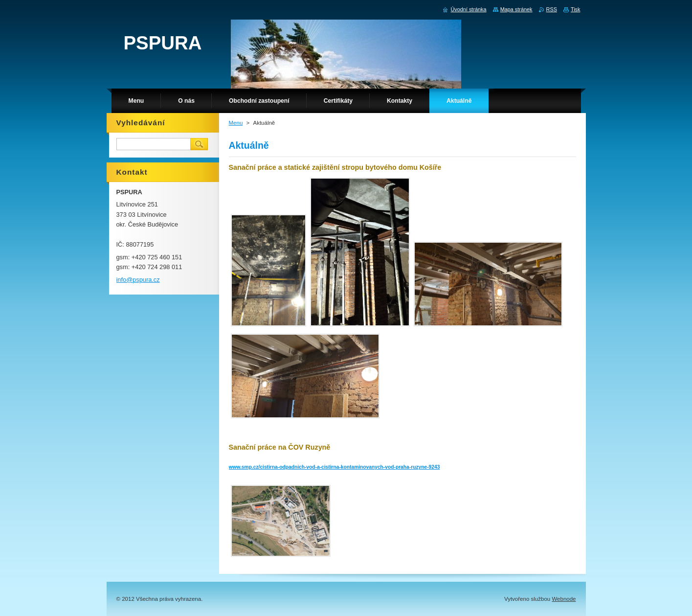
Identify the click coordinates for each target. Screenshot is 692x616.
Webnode (564, 599)
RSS (552, 9)
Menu (236, 123)
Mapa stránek (516, 9)
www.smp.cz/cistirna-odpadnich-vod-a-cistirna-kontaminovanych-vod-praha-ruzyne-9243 (335, 467)
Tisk (576, 9)
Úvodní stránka (468, 9)
